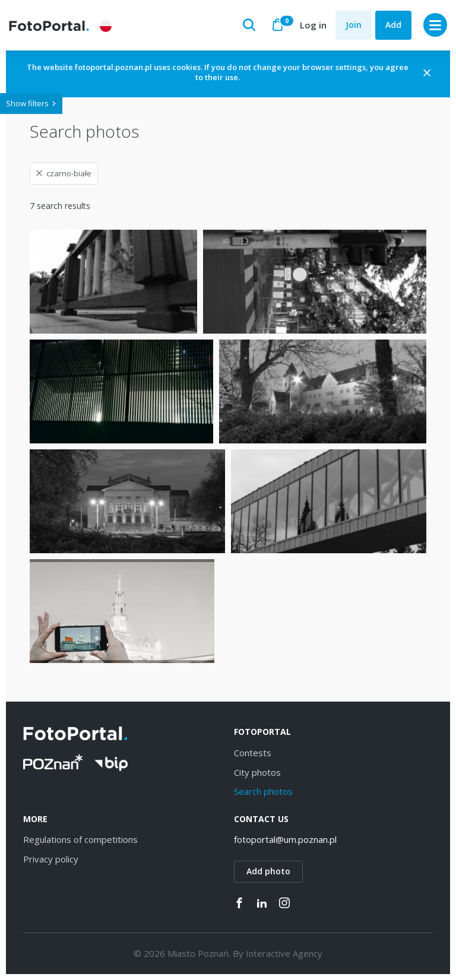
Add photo (268, 871)
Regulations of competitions (80, 839)
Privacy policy (51, 859)
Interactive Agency (284, 953)
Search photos (263, 791)
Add (393, 25)
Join (354, 25)
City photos (257, 772)
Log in (313, 25)
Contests (253, 753)
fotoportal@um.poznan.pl (285, 839)
